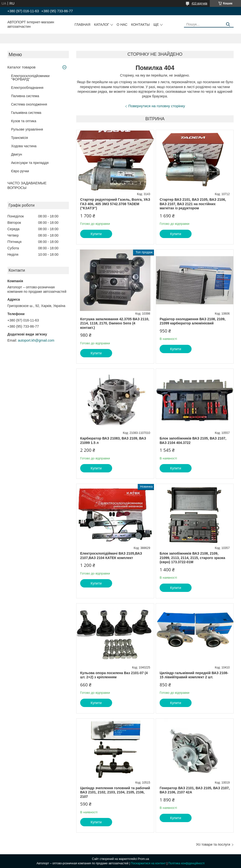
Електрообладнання (27, 88)
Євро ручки (20, 171)
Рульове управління (27, 129)
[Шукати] (228, 24)
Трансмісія (20, 138)
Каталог (102, 25)
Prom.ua (143, 859)
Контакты (140, 25)
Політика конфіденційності (186, 863)
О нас (122, 25)
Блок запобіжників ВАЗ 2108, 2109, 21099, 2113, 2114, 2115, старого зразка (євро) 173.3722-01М (192, 558)
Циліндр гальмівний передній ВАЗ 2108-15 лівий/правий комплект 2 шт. (194, 675)
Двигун (17, 154)
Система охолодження (29, 104)
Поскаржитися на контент (148, 863)
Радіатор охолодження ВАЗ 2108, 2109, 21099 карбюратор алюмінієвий (193, 321)
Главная (82, 25)
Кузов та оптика (24, 121)
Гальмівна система (26, 113)
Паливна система (25, 96)
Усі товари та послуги (213, 844)
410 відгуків (199, 3)
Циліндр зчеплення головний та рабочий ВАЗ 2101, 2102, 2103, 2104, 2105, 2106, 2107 (115, 792)
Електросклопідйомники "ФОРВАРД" (30, 78)
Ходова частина (24, 146)
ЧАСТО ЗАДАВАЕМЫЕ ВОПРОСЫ (27, 185)
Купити (96, 234)
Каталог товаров (22, 67)
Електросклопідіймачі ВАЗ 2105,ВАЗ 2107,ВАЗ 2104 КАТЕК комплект (111, 556)
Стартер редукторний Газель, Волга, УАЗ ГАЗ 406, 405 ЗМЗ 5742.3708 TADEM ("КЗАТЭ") (115, 204)
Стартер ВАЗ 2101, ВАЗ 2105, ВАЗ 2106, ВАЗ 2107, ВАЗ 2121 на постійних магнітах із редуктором (193, 204)
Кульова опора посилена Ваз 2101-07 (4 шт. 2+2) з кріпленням (114, 675)
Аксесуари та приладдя (30, 163)
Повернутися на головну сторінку (157, 106)
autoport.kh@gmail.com (36, 340)
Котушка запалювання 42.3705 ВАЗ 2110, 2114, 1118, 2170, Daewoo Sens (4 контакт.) (115, 323)
